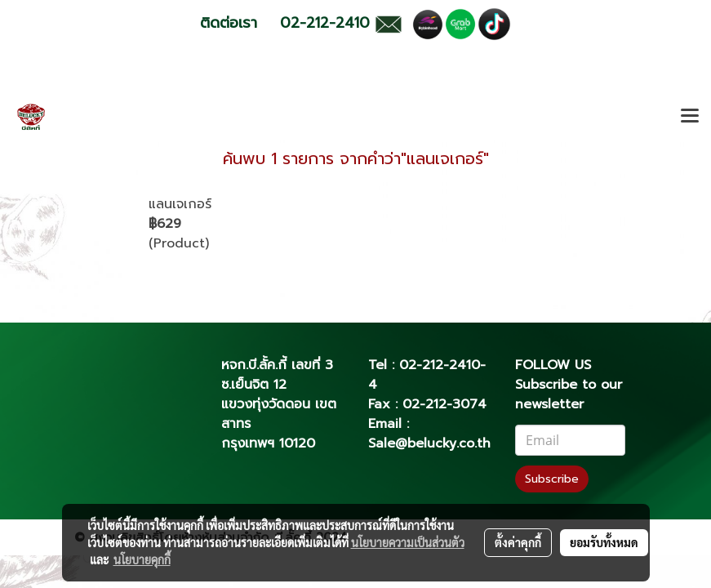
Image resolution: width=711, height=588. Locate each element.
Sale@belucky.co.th (429, 443)
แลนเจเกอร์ (180, 204)
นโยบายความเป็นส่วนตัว (408, 542)
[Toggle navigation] (690, 117)
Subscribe (552, 479)
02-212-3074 (444, 404)
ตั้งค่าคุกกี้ (518, 542)
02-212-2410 (440, 365)
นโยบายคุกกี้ (142, 559)
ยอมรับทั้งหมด (604, 542)
